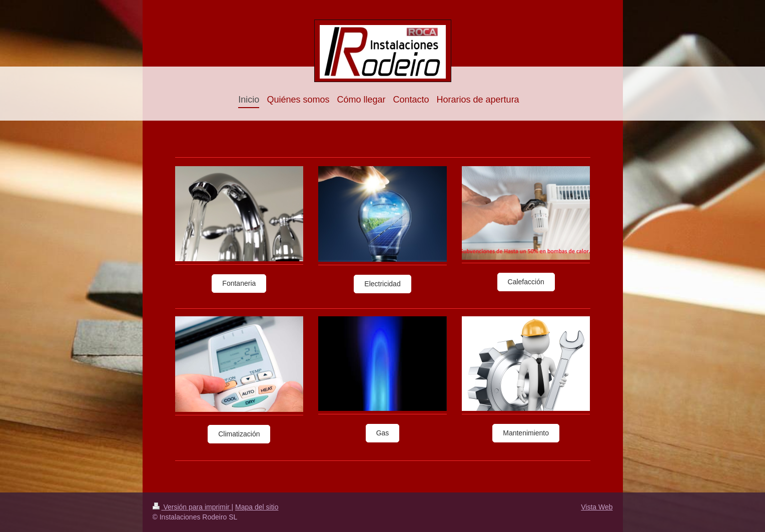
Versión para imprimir (192, 507)
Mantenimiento (526, 433)
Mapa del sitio (257, 507)
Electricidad (382, 284)
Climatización (239, 434)
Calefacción (526, 282)
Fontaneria (239, 283)
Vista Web (597, 507)
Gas (383, 433)
